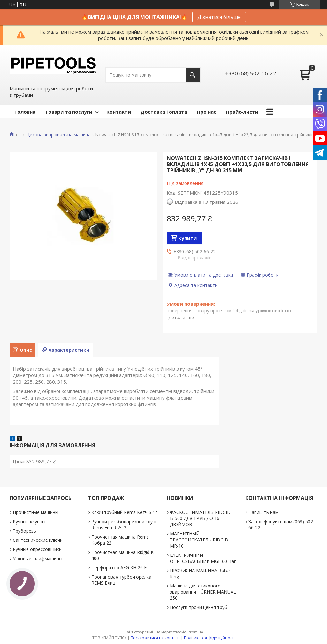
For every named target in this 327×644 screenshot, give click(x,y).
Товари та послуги (69, 112)
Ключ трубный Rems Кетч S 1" (124, 512)
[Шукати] (193, 75)
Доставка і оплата (164, 112)
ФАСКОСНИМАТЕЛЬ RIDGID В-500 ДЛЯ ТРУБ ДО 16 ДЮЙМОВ (200, 518)
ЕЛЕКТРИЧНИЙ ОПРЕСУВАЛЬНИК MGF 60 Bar (203, 558)
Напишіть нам (263, 512)
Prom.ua (195, 632)
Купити (187, 238)
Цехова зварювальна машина (58, 135)
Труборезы (25, 531)
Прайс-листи (242, 112)
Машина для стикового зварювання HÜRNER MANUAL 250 (203, 592)
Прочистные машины (36, 512)
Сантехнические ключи (38, 540)
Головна (25, 112)
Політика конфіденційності (209, 638)
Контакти (119, 112)
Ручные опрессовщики (37, 549)
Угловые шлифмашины (38, 559)
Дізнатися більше (219, 17)
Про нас (206, 112)
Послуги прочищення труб (199, 607)
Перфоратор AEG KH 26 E (119, 567)
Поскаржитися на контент (155, 638)
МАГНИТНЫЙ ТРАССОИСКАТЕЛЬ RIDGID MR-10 (199, 540)
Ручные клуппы (29, 521)
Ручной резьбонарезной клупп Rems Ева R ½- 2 (125, 525)
